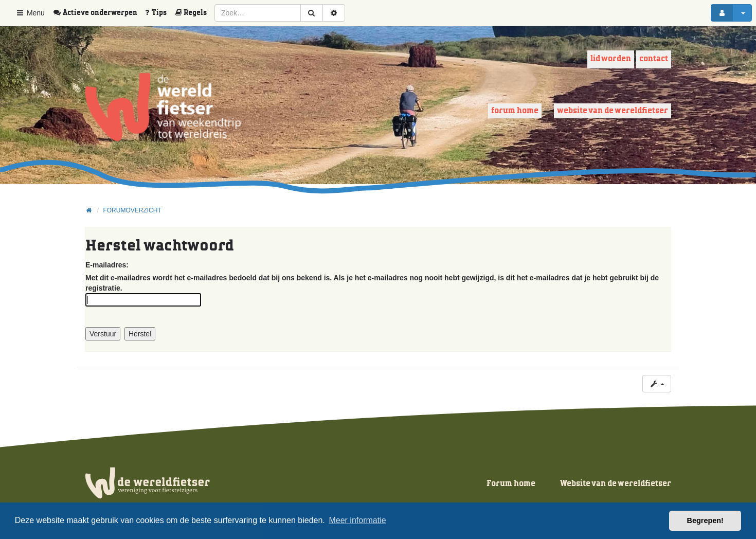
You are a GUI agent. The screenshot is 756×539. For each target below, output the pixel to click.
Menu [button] (30, 13)
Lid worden (611, 59)
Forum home (515, 111)
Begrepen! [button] (705, 520)
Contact (654, 59)
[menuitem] (99, 13)
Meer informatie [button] (357, 520)
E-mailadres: (107, 265)
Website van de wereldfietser (613, 111)
